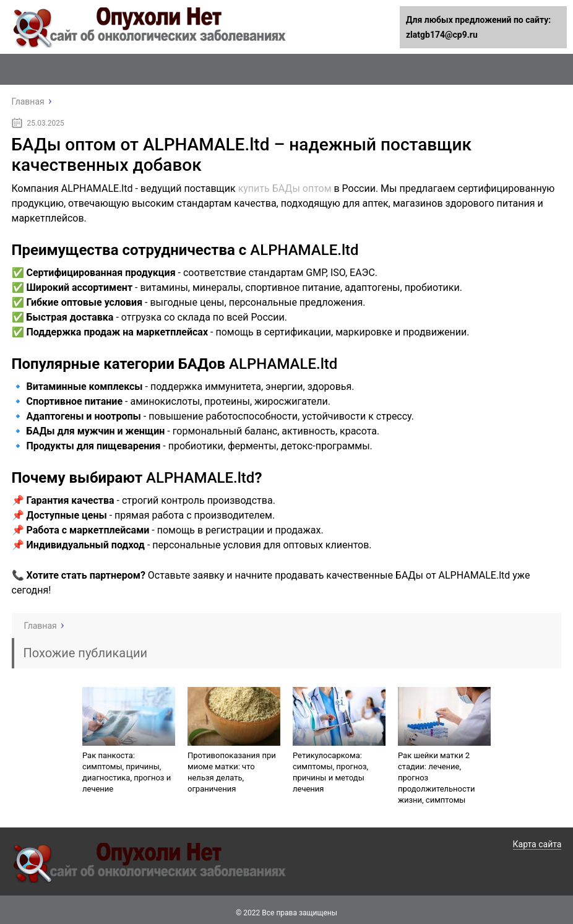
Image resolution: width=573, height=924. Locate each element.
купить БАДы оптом (285, 188)
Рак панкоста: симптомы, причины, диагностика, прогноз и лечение (127, 772)
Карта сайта (537, 844)
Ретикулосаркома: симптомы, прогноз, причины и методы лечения (330, 772)
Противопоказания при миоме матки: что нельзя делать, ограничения (232, 772)
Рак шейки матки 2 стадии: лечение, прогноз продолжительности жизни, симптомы (437, 778)
